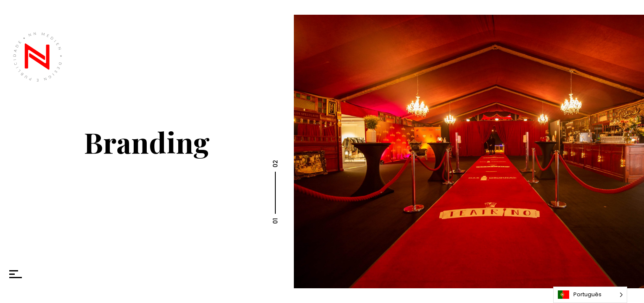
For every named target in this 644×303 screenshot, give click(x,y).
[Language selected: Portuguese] (590, 295)
